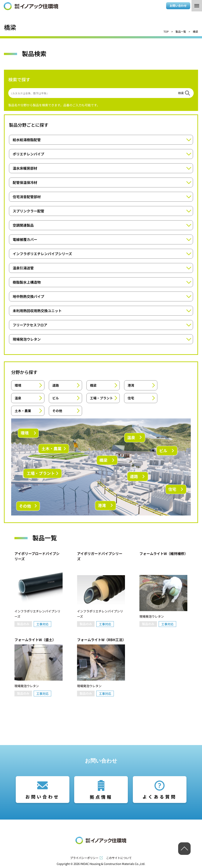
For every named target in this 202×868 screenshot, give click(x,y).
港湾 (131, 385)
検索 (181, 93)
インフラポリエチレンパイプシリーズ (42, 254)
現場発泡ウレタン (27, 339)
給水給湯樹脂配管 (27, 140)
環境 (18, 385)
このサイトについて (119, 858)
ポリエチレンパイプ (28, 154)
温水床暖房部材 (25, 168)
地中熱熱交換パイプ (28, 296)
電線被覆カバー (25, 239)
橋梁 (93, 385)
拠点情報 (101, 797)
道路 (56, 385)
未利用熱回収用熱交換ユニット (37, 311)
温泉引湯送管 (23, 268)
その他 (57, 411)
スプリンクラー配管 (28, 211)
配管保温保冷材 (25, 182)
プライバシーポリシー (84, 858)
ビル (56, 398)
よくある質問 (160, 797)
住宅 (131, 398)
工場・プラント (101, 398)
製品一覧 (181, 31)
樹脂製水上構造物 (27, 282)
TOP (166, 31)
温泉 (18, 398)
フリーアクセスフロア (30, 325)
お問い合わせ (178, 6)
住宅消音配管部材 (27, 197)
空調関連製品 (23, 225)
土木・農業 (23, 411)
